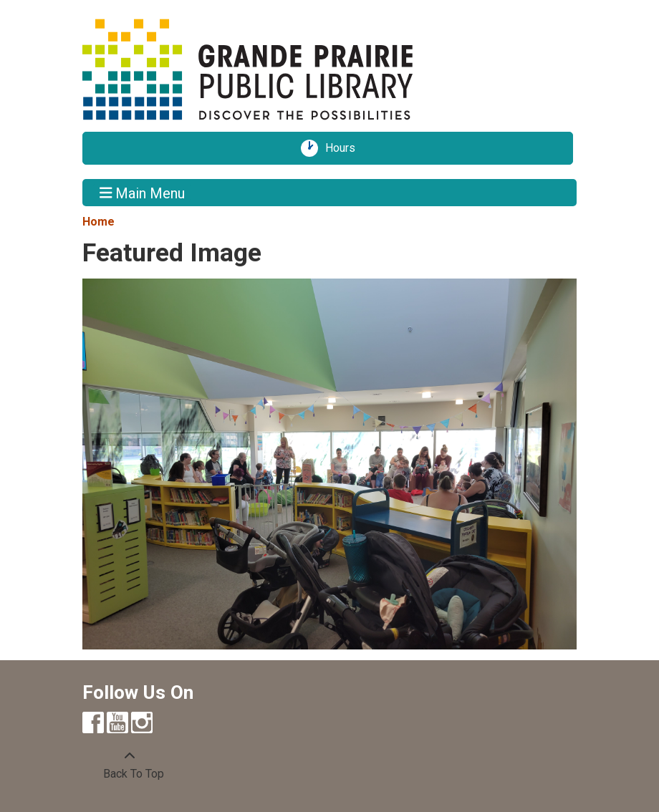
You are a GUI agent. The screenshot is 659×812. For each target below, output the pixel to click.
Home (98, 222)
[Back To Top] (130, 765)
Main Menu (143, 193)
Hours (345, 148)
